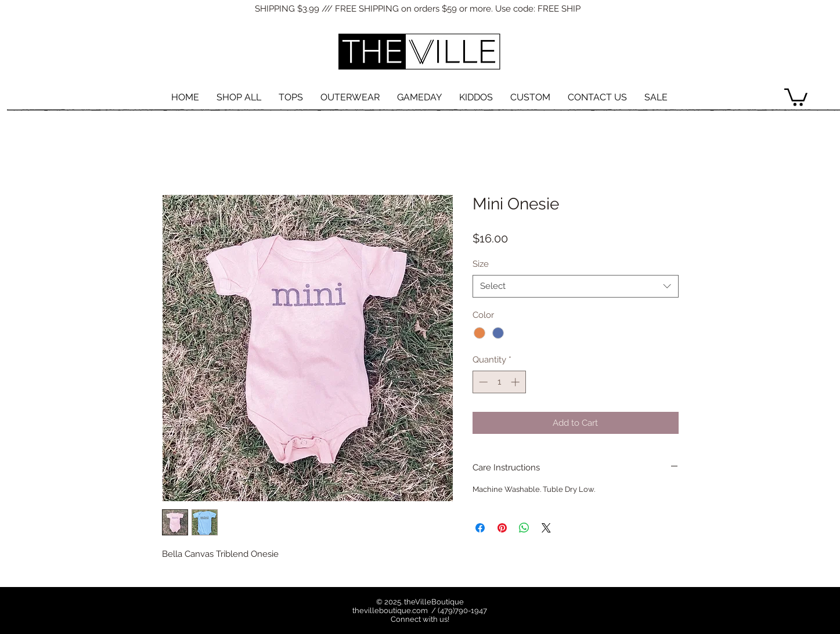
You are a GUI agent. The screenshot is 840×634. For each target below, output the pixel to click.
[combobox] (576, 286)
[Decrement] (482, 382)
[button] (796, 96)
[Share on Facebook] (480, 528)
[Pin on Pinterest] (502, 528)
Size (481, 264)
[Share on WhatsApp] (524, 528)
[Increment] (516, 382)
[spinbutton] (499, 382)
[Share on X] (546, 528)
